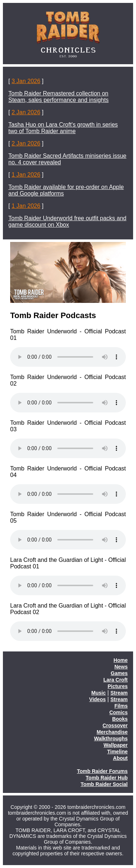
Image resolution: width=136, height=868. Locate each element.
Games (119, 673)
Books (120, 719)
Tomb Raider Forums (102, 771)
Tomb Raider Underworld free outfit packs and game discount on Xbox (67, 221)
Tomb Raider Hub (107, 778)
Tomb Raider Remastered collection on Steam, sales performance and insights (59, 97)
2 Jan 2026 (26, 112)
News (121, 667)
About (120, 758)
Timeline (117, 752)
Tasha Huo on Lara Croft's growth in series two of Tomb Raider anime (63, 128)
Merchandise (112, 732)
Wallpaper (116, 745)
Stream (119, 693)
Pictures (118, 686)
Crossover (115, 725)
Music (99, 693)
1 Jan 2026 (26, 175)
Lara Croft (116, 680)
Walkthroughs (111, 739)
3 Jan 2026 (26, 81)
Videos (98, 699)
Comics (118, 712)
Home (121, 660)
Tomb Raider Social (104, 784)
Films (121, 706)
